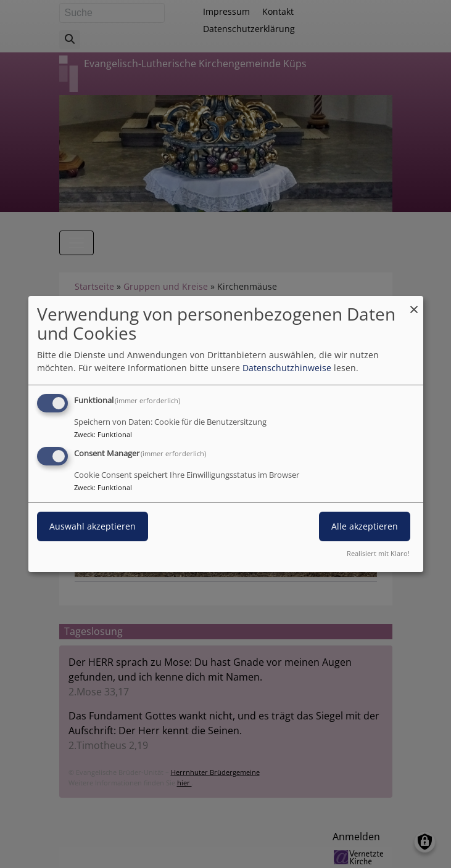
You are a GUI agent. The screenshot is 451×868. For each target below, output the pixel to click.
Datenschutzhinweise (287, 368)
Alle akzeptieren (365, 526)
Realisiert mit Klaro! (378, 553)
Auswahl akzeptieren (93, 526)
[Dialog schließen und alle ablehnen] (414, 304)
